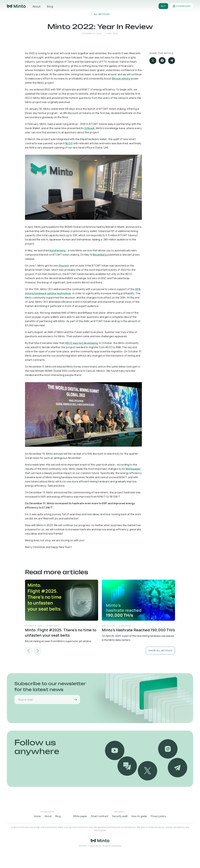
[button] (29, 651)
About (37, 6)
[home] (16, 6)
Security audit (120, 816)
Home (37, 816)
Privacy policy (158, 816)
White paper (80, 816)
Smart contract (100, 816)
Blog (50, 6)
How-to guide (139, 816)
